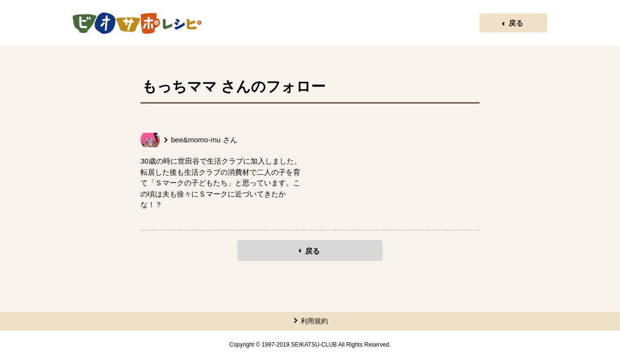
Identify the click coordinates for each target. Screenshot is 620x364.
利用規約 (314, 321)
